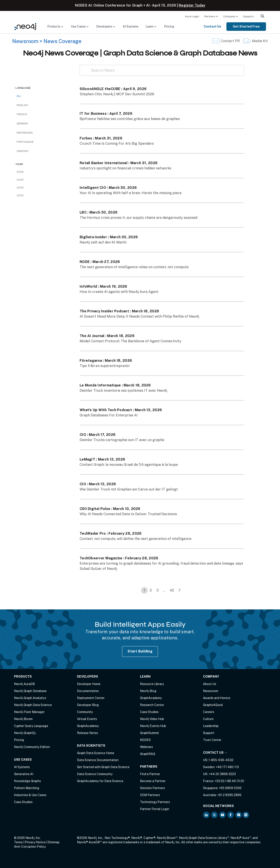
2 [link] (151, 590)
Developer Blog (88, 705)
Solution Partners (152, 788)
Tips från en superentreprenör (105, 366)
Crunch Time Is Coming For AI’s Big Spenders (117, 144)
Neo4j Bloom (23, 719)
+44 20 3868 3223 (222, 774)
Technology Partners (155, 802)
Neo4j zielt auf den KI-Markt (103, 242)
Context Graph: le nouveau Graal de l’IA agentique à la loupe (129, 465)
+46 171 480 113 (227, 767)
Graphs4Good (213, 705)
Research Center (152, 705)
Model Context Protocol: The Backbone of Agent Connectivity (131, 341)
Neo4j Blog (148, 691)
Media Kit (260, 41)
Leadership (211, 726)
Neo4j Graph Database (30, 691)
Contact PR (230, 41)
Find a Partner (150, 774)
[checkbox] (42, 105)
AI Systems (131, 26)
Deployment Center (91, 698)
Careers (209, 712)
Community (85, 712)
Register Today (192, 5)
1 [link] (144, 590)
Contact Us (212, 26)
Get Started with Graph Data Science (103, 767)
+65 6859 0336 (230, 788)
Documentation (88, 691)
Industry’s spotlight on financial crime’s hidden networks (125, 168)
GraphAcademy (88, 726)
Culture (208, 719)
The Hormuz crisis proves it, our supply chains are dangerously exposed (138, 218)
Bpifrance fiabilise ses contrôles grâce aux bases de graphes (130, 119)
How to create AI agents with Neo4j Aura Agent (119, 292)
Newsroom (25, 41)
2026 (20, 172)
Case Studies (23, 802)
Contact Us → (215, 753)
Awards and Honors (217, 698)
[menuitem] (192, 16)
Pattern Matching (27, 788)
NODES (145, 740)
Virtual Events (87, 719)
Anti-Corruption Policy (30, 847)
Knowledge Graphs (27, 781)
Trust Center (212, 740)
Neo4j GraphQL (25, 733)
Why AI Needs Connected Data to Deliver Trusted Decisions (128, 514)
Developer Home (89, 684)
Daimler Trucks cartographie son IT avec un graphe (122, 440)
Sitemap (54, 842)
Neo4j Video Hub (152, 719)
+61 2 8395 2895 (229, 795)
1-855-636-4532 (221, 760)
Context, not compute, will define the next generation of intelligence (136, 539)
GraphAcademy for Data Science (100, 781)
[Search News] (162, 70)
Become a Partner (153, 781)
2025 (20, 180)
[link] (180, 590)
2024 (20, 188)
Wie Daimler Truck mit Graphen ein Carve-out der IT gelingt (129, 489)
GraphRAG (148, 754)
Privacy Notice (35, 842)
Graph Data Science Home (96, 753)
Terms (18, 842)
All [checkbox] (19, 96)
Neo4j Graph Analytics (30, 698)
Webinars (146, 747)
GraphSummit (150, 733)
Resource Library (152, 684)
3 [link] (157, 590)
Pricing (169, 26)
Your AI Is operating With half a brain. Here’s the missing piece (131, 193)
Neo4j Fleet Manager (29, 712)
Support (248, 16)
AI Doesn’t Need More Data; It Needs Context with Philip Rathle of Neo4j (139, 316)
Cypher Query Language (31, 726)
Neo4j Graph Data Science (33, 705)
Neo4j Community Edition (32, 747)
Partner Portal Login (155, 809)
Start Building (140, 651)
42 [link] (172, 590)
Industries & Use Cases (30, 795)
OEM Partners (150, 795)
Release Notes (87, 733)
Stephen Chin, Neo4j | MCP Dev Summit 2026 (117, 94)
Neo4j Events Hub (153, 726)
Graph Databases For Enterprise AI (109, 415)
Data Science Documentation (98, 760)
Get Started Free (246, 26)
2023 (20, 195)
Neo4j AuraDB (24, 684)
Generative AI (24, 774)
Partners (210, 16)
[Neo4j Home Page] (25, 26)
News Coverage (62, 41)
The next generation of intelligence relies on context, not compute (134, 267)
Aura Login (192, 16)
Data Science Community (95, 774)
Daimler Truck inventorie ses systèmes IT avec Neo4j (123, 391)
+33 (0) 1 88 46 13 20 (229, 781)
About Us (210, 684)
